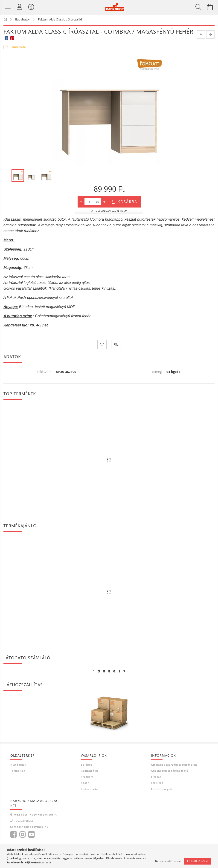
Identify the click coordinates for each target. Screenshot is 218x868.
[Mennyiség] (90, 202)
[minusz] (81, 202)
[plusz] (105, 202)
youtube (31, 835)
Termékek (18, 771)
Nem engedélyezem (168, 861)
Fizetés (156, 777)
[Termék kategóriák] (8, 7)
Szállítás (157, 783)
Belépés (87, 765)
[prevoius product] (201, 35)
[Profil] (20, 7)
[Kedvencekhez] (102, 344)
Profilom (87, 777)
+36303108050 (24, 821)
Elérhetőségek (162, 789)
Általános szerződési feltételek (174, 765)
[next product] (210, 35)
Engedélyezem (198, 861)
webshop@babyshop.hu (31, 827)
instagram (22, 835)
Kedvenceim (90, 789)
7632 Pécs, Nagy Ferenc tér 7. (35, 815)
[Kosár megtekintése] (210, 7)
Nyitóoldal (18, 765)
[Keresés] (198, 7)
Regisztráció (90, 771)
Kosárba (127, 202)
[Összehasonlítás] (116, 344)
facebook (13, 835)
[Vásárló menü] (31, 7)
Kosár (85, 783)
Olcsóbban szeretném (111, 211)
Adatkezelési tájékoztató (170, 771)
